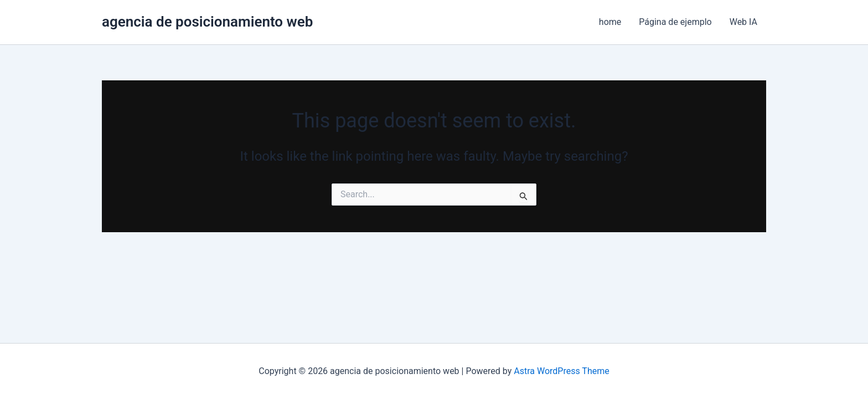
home (610, 22)
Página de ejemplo (675, 22)
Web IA (743, 22)
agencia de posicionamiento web (207, 22)
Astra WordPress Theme (561, 371)
